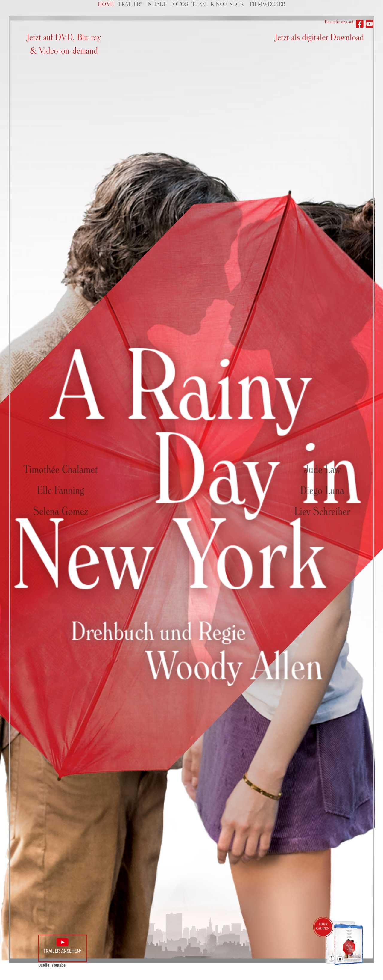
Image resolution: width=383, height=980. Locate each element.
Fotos (179, 4)
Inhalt (156, 4)
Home (106, 4)
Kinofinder (227, 4)
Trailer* (130, 4)
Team (199, 4)
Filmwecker (267, 4)
